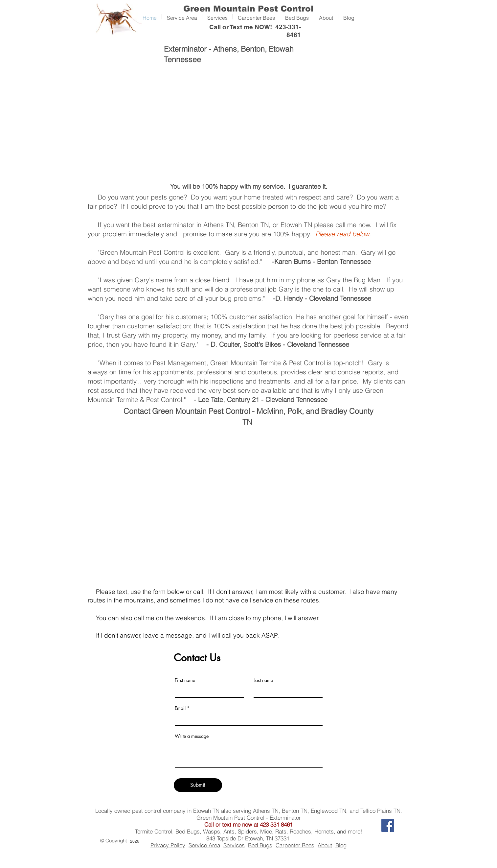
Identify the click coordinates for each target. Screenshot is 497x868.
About (325, 845)
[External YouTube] (248, 123)
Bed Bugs (260, 845)
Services (234, 845)
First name (185, 680)
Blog (341, 845)
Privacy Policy (168, 845)
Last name (263, 680)
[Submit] (198, 785)
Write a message (192, 736)
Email (180, 708)
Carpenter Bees (295, 845)
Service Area (204, 845)
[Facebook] (388, 825)
